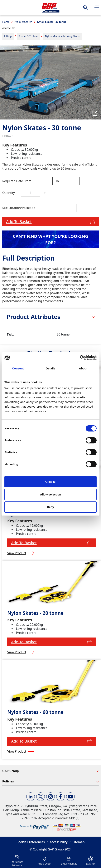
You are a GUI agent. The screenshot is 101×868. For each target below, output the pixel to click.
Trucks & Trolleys (28, 36)
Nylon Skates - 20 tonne (35, 613)
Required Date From (17, 181)
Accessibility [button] (59, 842)
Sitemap (79, 842)
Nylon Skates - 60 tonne (35, 712)
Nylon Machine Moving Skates (63, 36)
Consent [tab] (18, 368)
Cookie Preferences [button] (31, 842)
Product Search (23, 22)
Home (6, 22)
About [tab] (83, 368)
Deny (51, 507)
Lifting (8, 36)
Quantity (9, 193)
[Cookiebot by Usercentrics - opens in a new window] (80, 358)
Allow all (51, 482)
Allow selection (50, 494)
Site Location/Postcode (19, 208)
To (57, 181)
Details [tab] (50, 368)
